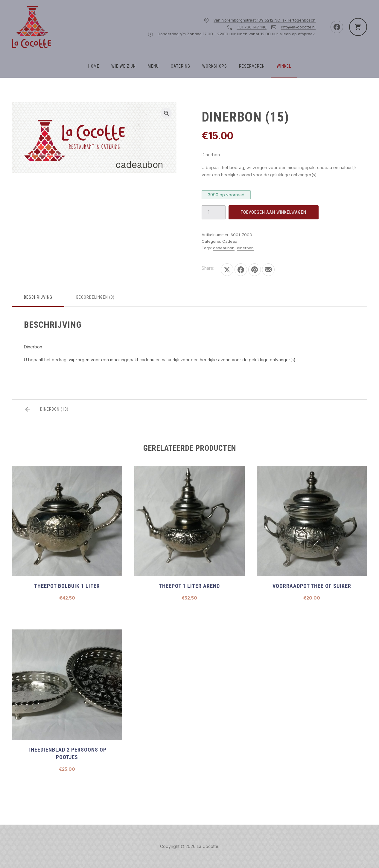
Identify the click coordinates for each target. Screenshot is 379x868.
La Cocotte (208, 846)
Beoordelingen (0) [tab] (95, 297)
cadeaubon (224, 248)
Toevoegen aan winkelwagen (274, 212)
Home (94, 66)
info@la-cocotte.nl (298, 27)
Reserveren (252, 66)
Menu (153, 66)
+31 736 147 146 (252, 27)
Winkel (284, 66)
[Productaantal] (214, 212)
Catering (181, 66)
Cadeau (230, 241)
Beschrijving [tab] (38, 297)
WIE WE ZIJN (124, 66)
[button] (166, 113)
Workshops (215, 66)
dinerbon (245, 248)
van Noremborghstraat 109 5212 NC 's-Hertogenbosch (265, 20)
